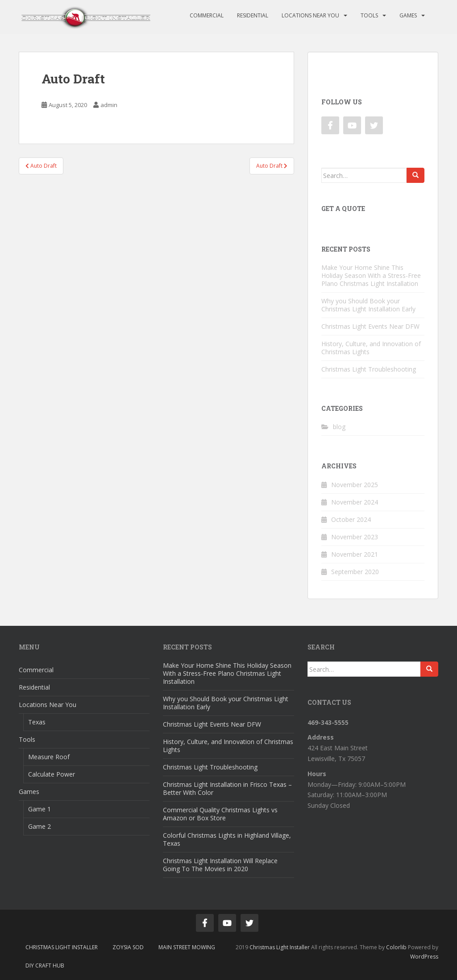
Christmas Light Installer (62, 947)
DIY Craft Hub (45, 966)
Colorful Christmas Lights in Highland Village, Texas (227, 839)
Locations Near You (310, 15)
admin (109, 105)
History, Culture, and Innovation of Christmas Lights (371, 348)
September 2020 (355, 572)
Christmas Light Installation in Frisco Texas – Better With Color (227, 788)
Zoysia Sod (128, 947)
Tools (369, 15)
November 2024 (355, 502)
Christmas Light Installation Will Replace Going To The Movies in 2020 (220, 865)
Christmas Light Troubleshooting (369, 369)
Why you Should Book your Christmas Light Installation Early (368, 305)
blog (339, 427)
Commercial (207, 15)
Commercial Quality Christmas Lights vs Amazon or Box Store (220, 814)
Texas (37, 722)
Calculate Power (52, 774)
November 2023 (355, 537)
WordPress (424, 957)
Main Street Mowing (187, 947)
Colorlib (396, 947)
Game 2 (39, 826)
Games (408, 15)
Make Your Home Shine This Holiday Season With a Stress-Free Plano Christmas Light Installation (371, 275)
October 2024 (351, 519)
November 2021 (355, 554)
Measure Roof (49, 757)
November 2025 (355, 485)
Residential (253, 15)
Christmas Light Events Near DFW (370, 326)
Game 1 (39, 809)
